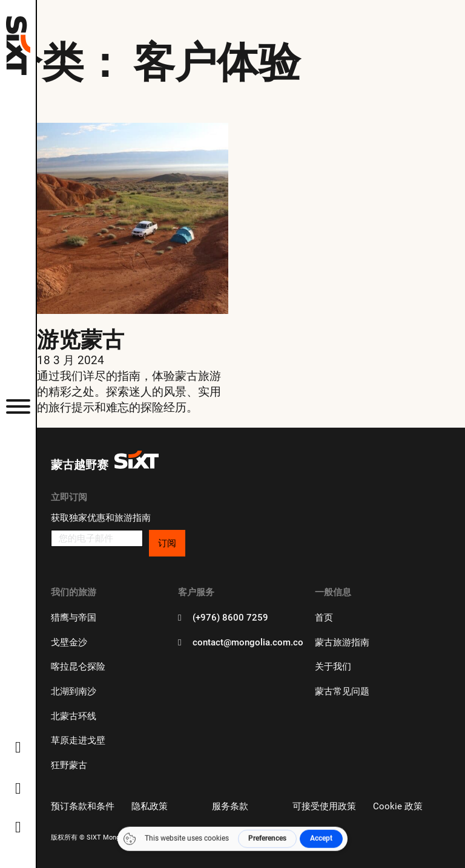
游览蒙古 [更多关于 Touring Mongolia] (81, 339)
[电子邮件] (97, 538)
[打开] (18, 406)
